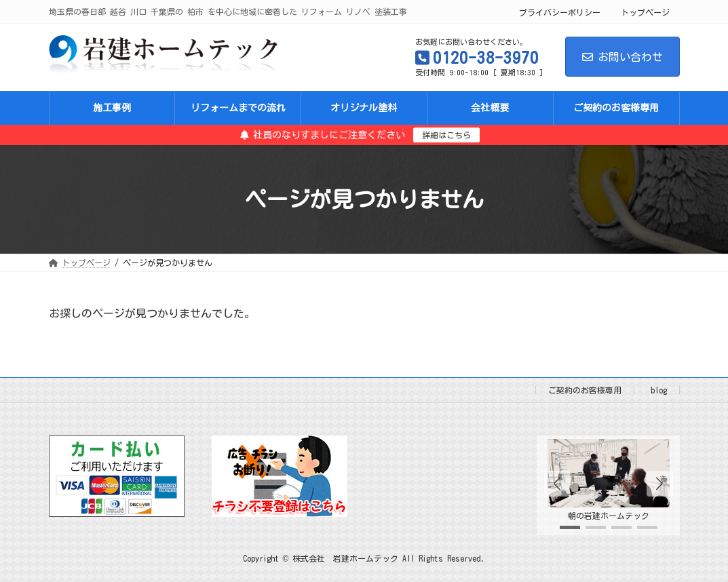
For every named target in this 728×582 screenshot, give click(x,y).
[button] (659, 484)
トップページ (645, 12)
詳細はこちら (446, 135)
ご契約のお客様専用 (585, 390)
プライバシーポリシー (560, 12)
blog (659, 390)
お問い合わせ (622, 57)
